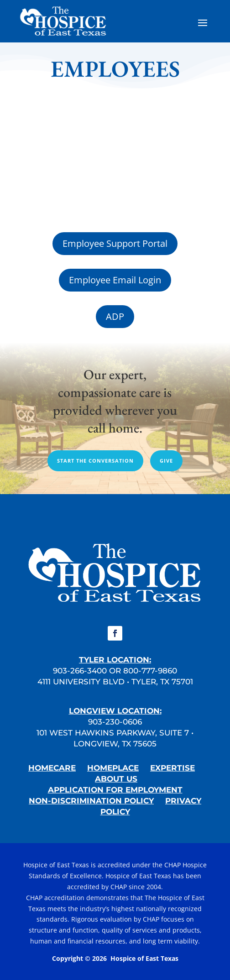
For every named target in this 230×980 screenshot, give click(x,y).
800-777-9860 (150, 671)
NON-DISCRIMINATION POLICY (91, 801)
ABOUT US (116, 779)
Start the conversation (95, 461)
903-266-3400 (80, 671)
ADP (115, 316)
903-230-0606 (115, 722)
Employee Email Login (115, 280)
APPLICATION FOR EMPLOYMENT (115, 790)
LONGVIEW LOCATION (114, 711)
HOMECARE (52, 768)
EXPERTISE (172, 768)
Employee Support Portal (115, 243)
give (166, 461)
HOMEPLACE (113, 768)
